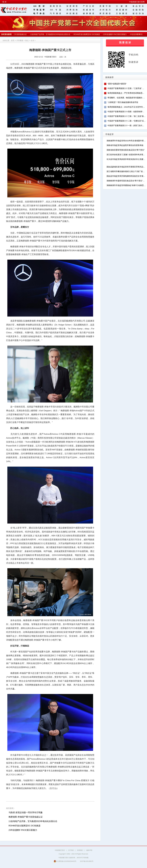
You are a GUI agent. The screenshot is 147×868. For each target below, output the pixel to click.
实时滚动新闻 (6, 34)
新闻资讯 (55, 6)
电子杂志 (39, 13)
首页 (13, 40)
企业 (32, 40)
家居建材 (122, 10)
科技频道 (72, 13)
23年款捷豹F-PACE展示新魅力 (115, 34)
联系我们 (80, 850)
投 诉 (4, 2)
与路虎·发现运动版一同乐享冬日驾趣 (26, 812)
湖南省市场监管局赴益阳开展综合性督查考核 (125, 145)
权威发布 (89, 10)
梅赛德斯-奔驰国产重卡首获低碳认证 (26, 817)
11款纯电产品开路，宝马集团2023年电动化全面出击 (51, 34)
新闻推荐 (110, 77)
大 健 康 (122, 6)
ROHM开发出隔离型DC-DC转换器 (87, 34)
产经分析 (89, 6)
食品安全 (138, 6)
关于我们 (71, 850)
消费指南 (72, 10)
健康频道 (89, 13)
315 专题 (55, 10)
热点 (27, 40)
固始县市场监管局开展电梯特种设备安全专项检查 (127, 176)
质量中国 (105, 6)
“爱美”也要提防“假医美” (117, 84)
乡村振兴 (105, 10)
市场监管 (39, 10)
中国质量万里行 (60, 850)
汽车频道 (55, 13)
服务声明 (89, 850)
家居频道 (105, 13)
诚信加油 (138, 13)
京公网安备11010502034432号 (65, 861)
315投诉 (39, 6)
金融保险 (138, 10)
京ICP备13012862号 (87, 861)
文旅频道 (122, 13)
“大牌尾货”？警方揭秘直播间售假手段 (123, 102)
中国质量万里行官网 (137, 2)
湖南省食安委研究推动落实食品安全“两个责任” (126, 150)
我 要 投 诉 (125, 42)
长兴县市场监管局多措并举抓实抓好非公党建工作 (127, 159)
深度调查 (72, 6)
